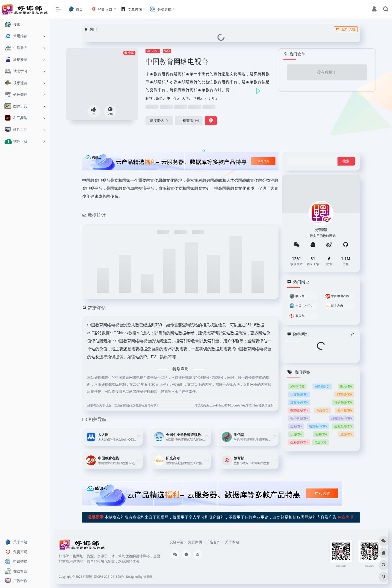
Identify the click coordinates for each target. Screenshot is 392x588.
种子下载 (343, 402)
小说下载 (299, 394)
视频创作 (318, 426)
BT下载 (344, 394)
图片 (346, 386)
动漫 (322, 410)
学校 (197, 98)
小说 (296, 434)
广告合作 (213, 542)
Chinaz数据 (127, 333)
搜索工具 (343, 426)
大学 (185, 98)
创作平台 (299, 418)
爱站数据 (102, 333)
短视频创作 (341, 418)
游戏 (346, 434)
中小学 (172, 98)
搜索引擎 (299, 442)
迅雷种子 (299, 402)
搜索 (296, 426)
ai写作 (297, 386)
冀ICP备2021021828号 (109, 577)
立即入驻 (346, 29)
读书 (321, 434)
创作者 (344, 410)
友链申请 (176, 542)
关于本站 (232, 542)
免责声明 (195, 542)
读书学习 (153, 51)
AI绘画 (322, 386)
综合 (167, 51)
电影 (320, 442)
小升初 (210, 98)
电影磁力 (299, 410)
